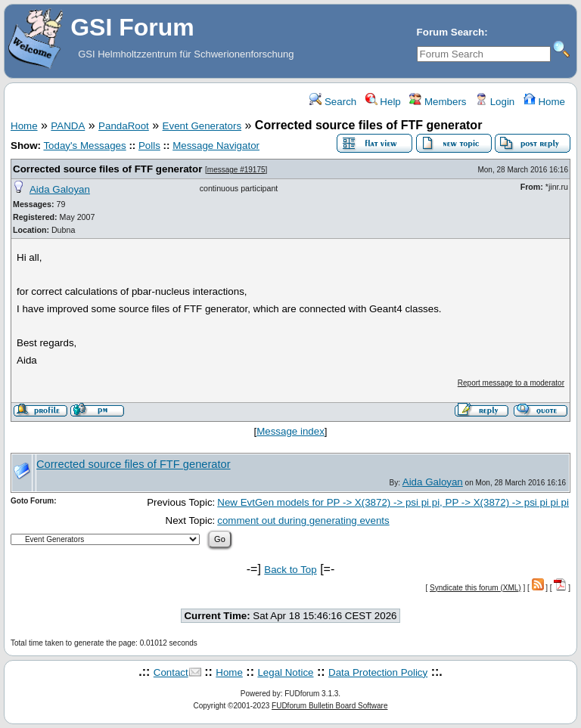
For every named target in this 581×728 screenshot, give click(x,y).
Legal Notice (285, 672)
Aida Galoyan (60, 189)
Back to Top (290, 570)
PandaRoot (124, 126)
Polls (149, 146)
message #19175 (236, 170)
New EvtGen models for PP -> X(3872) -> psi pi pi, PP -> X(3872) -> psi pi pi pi (393, 502)
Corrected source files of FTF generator (107, 169)
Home (544, 102)
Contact (171, 672)
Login (495, 102)
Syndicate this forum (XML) (475, 588)
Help (383, 102)
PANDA (68, 126)
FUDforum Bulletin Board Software (329, 706)
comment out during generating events (303, 520)
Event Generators (202, 126)
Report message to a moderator (511, 383)
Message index (290, 431)
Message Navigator (216, 146)
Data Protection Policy (378, 672)
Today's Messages (84, 146)
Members (438, 102)
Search (333, 102)
